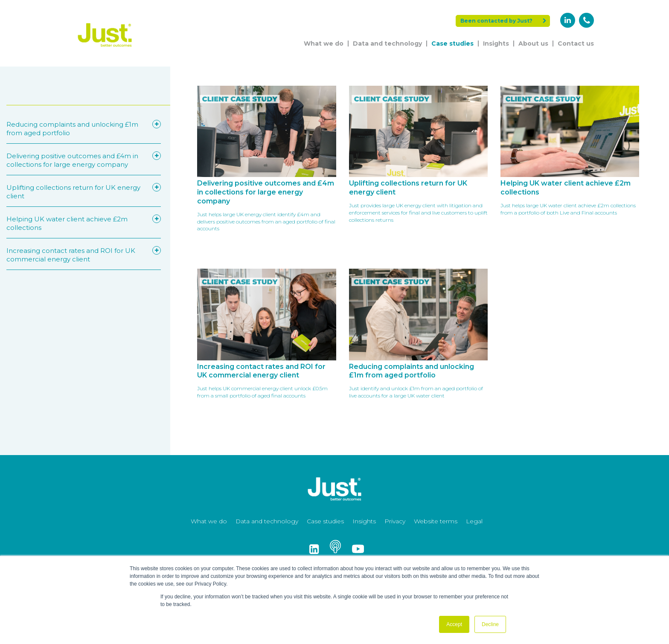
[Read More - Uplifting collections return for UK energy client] (418, 167)
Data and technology (387, 44)
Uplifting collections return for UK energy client (77, 191)
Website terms (436, 521)
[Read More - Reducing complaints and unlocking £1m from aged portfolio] (418, 342)
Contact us (576, 44)
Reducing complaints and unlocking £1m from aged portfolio (77, 128)
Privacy (395, 521)
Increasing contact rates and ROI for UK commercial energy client (77, 255)
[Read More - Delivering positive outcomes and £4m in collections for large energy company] (266, 167)
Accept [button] (454, 624)
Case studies (452, 44)
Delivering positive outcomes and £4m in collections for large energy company (77, 160)
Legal (474, 521)
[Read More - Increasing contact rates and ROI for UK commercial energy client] (266, 342)
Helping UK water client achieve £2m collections (77, 223)
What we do (324, 44)
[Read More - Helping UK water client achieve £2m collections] (570, 167)
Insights (496, 44)
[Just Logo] (105, 48)
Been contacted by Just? (503, 21)
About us (533, 44)
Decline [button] (490, 624)
